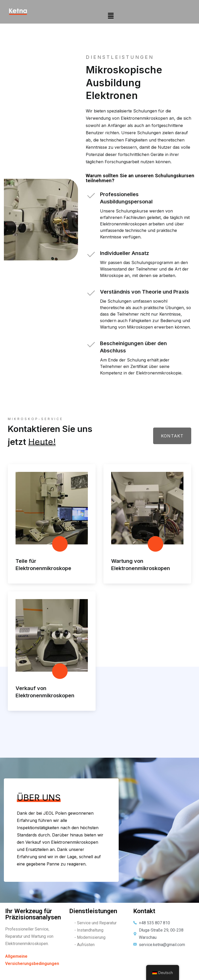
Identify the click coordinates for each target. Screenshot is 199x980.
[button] (111, 16)
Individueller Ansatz (125, 255)
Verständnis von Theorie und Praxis (144, 294)
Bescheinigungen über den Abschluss (133, 349)
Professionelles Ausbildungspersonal (126, 200)
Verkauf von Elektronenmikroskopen (45, 695)
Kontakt (172, 438)
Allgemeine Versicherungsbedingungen (32, 963)
